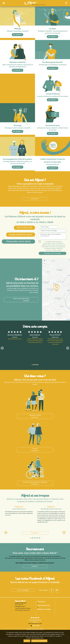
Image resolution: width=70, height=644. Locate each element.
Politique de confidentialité (39, 641)
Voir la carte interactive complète (21, 300)
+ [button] (45, 261)
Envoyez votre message (53, 253)
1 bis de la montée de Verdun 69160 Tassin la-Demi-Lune (23, 609)
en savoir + (18, 35)
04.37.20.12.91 (24, 228)
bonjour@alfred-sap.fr (21, 235)
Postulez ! (35, 566)
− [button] (45, 264)
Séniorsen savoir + (35, 450)
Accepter (27, 641)
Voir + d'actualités (23, 590)
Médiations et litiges (44, 609)
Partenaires (41, 602)
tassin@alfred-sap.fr (20, 606)
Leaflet (68, 320)
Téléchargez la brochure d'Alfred (35, 629)
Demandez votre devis (18, 241)
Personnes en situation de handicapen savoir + (35, 483)
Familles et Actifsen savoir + (35, 416)
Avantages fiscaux (44, 605)
